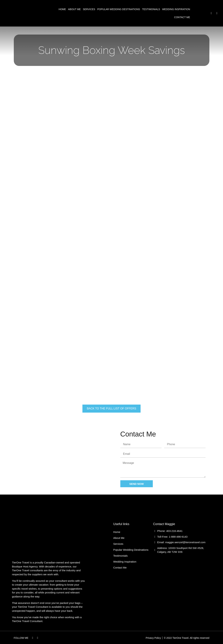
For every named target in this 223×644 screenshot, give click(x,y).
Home (62, 9)
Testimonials (151, 9)
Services (89, 9)
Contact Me (182, 17)
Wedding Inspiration (176, 9)
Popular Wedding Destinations (119, 9)
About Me (74, 9)
